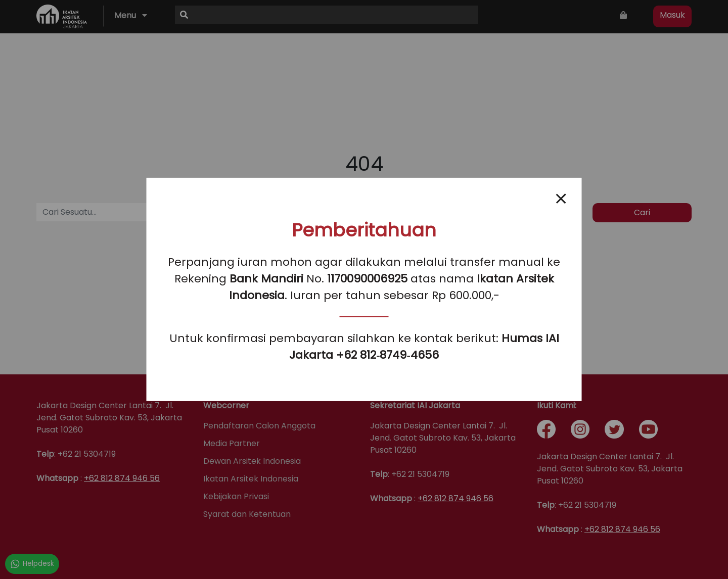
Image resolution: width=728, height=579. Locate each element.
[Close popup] (561, 199)
